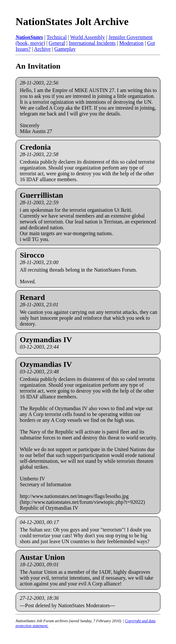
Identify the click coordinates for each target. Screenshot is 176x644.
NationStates (29, 37)
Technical (57, 37)
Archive (43, 49)
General (57, 43)
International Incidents (92, 43)
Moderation (131, 43)
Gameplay (65, 49)
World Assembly (88, 37)
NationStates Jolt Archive (72, 21)
